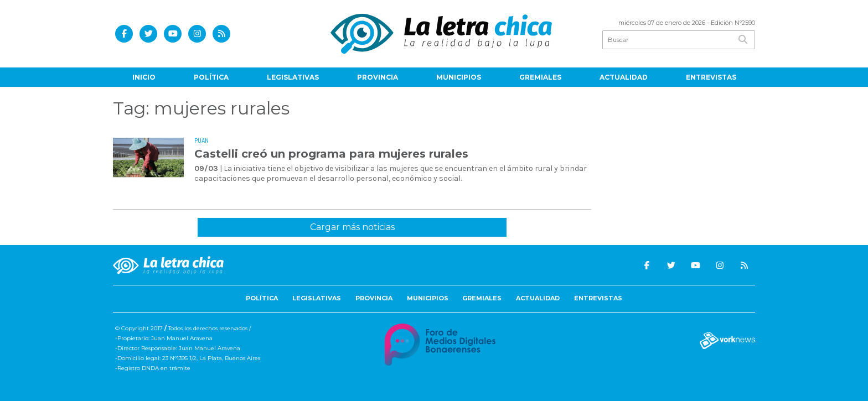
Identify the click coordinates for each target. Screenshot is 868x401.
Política (211, 77)
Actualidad (624, 77)
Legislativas (293, 77)
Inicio (144, 77)
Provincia (378, 77)
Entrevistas (711, 77)
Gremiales (540, 77)
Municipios (459, 77)
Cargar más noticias (352, 227)
